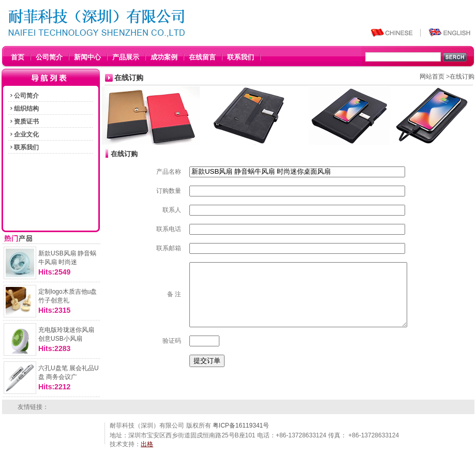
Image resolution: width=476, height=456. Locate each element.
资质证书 (24, 121)
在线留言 (202, 57)
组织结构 (24, 109)
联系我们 (241, 57)
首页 (18, 57)
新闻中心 (87, 57)
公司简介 (49, 57)
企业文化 (24, 134)
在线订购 (462, 77)
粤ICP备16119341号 (241, 425)
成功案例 (164, 57)
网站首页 (432, 77)
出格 (147, 444)
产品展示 (126, 57)
